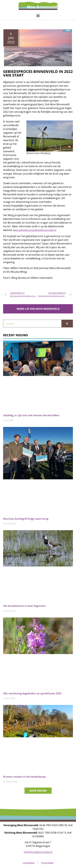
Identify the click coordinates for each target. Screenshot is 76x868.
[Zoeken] (67, 324)
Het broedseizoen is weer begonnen (24, 606)
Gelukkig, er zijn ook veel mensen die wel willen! (31, 415)
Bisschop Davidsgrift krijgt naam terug (26, 519)
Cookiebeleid (29, 863)
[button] (38, 16)
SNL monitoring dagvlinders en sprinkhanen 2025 (32, 693)
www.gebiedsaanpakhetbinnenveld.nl (35, 230)
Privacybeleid (47, 863)
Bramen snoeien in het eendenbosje (24, 777)
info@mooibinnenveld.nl (38, 852)
